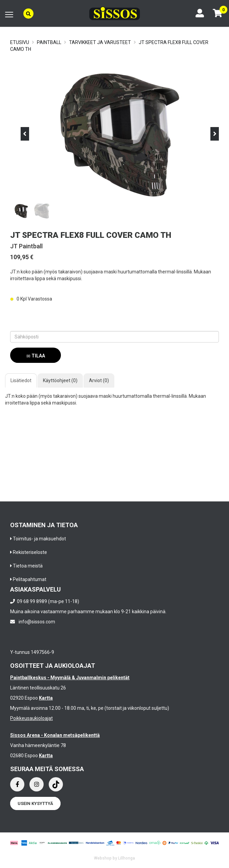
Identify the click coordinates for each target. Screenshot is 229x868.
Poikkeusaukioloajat (31, 718)
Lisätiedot (21, 380)
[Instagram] (37, 784)
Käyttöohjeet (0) (60, 380)
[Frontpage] (115, 13)
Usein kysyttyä (35, 803)
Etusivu (20, 42)
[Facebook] (17, 784)
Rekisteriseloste (30, 552)
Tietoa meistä (28, 566)
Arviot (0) (99, 380)
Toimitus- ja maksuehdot (39, 539)
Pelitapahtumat (30, 579)
